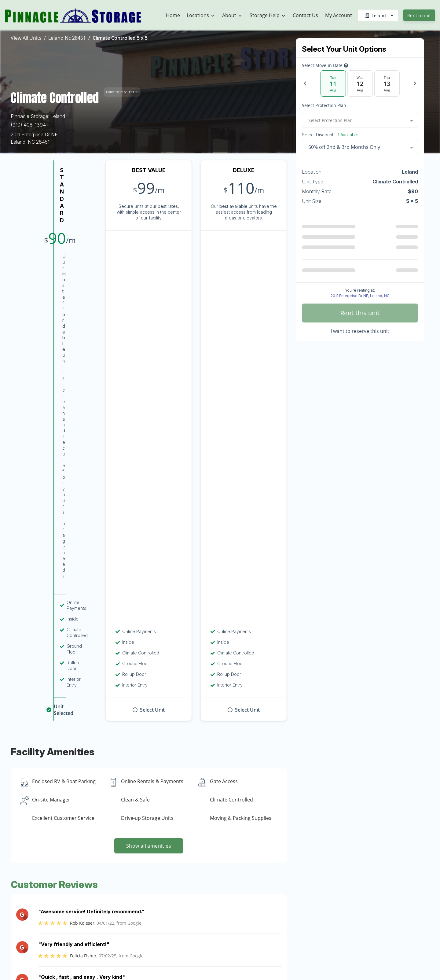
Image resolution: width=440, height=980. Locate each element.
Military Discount (358, 923)
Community (279, 911)
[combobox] (360, 120)
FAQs (345, 946)
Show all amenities (149, 453)
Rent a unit (419, 15)
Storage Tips (354, 958)
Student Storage (358, 911)
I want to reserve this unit (360, 331)
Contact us (312, 797)
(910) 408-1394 (28, 125)
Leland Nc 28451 (67, 38)
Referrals (349, 934)
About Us (277, 899)
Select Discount (331, 135)
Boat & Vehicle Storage (365, 899)
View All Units (26, 38)
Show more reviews (149, 621)
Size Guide (351, 970)
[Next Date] (415, 83)
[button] (42, 909)
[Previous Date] (305, 83)
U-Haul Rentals (356, 887)
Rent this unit (360, 313)
